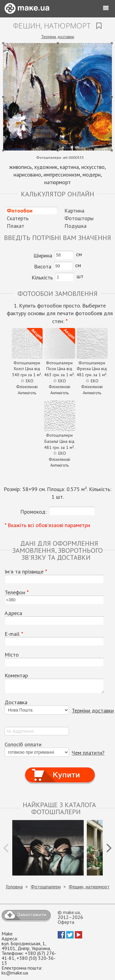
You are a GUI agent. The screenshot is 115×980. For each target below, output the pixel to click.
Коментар (16, 676)
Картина (74, 211)
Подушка (75, 226)
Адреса (13, 613)
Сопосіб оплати (23, 745)
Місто (12, 655)
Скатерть (18, 218)
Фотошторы (79, 218)
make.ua (71, 912)
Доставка (16, 702)
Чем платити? (88, 753)
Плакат (15, 226)
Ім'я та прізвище (26, 572)
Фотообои (20, 211)
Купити (60, 769)
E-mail (14, 634)
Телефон (17, 592)
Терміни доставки (58, 37)
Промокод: (33, 512)
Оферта (66, 922)
